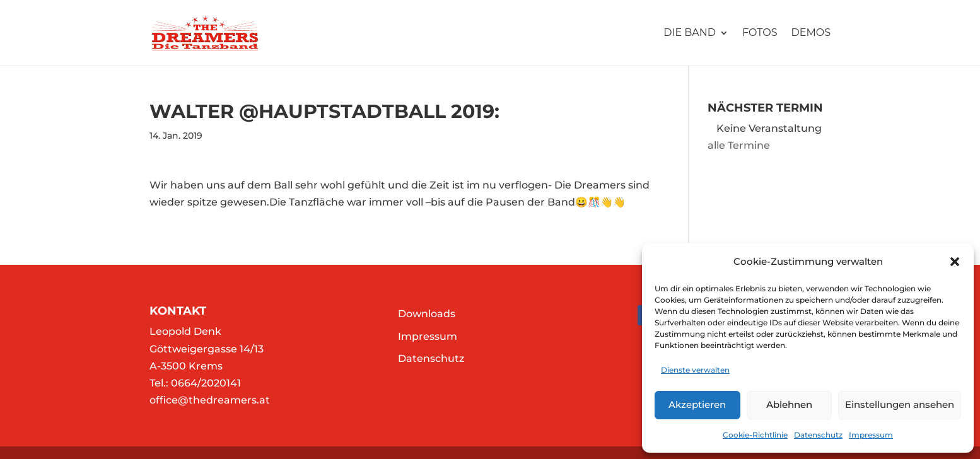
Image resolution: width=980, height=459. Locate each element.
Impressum (871, 435)
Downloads (427, 314)
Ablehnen (789, 404)
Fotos (760, 33)
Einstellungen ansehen (900, 404)
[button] (955, 262)
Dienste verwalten (695, 370)
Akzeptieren (697, 404)
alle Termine (739, 145)
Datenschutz (818, 435)
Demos (811, 33)
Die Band (690, 33)
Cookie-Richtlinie (755, 435)
